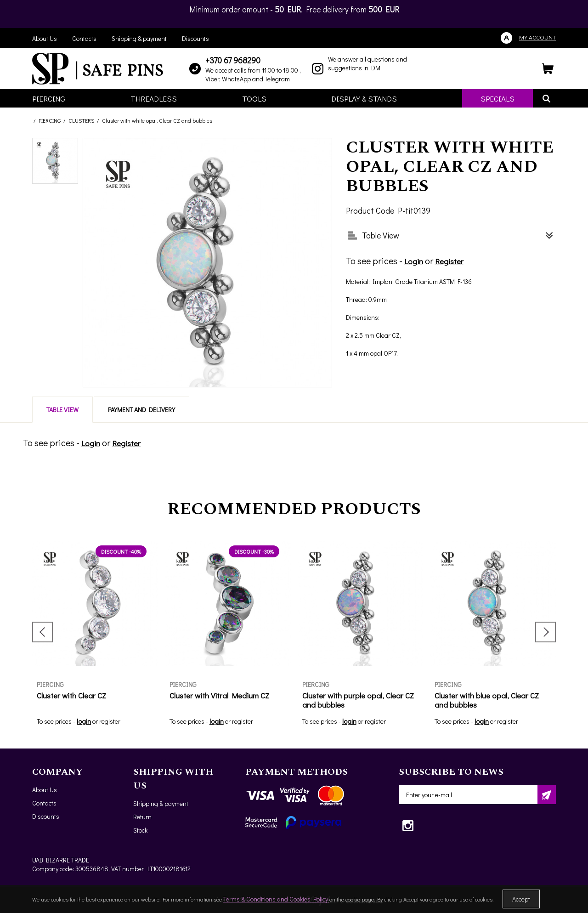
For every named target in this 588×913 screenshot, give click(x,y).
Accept (521, 899)
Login (414, 261)
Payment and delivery (141, 410)
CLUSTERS (81, 120)
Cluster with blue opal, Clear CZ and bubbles (487, 700)
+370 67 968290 (233, 60)
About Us (45, 38)
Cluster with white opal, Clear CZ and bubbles (157, 120)
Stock (140, 830)
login (84, 721)
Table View (62, 410)
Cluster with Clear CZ (71, 695)
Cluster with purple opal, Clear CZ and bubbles (358, 700)
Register (449, 261)
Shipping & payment (139, 38)
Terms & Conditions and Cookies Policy (276, 899)
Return (142, 817)
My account (537, 37)
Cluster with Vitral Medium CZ (219, 695)
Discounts (195, 38)
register (110, 721)
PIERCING (50, 120)
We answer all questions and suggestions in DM (367, 63)
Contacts (84, 38)
